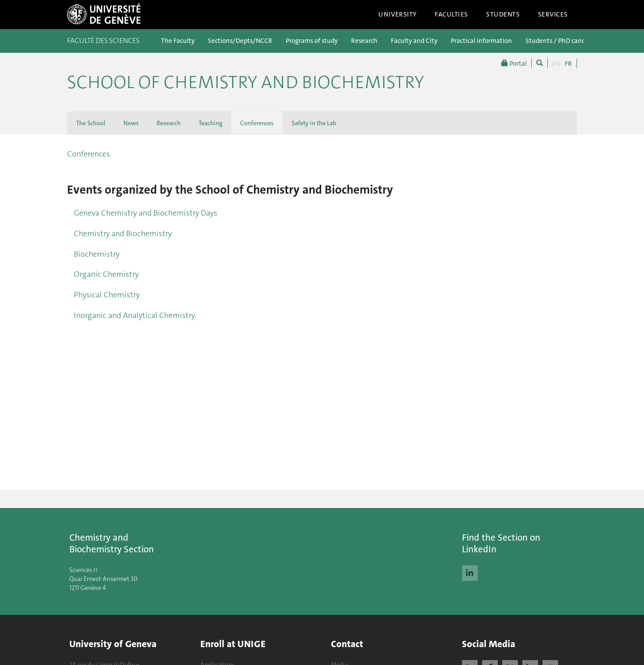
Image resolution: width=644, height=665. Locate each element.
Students (503, 14)
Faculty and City (414, 41)
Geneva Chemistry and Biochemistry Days (146, 213)
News (131, 123)
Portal (514, 63)
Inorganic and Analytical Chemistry (134, 315)
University (398, 14)
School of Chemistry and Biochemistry (246, 82)
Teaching (210, 123)
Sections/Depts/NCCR (240, 41)
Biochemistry (97, 254)
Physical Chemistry (107, 295)
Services (553, 14)
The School (91, 123)
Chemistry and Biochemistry (123, 233)
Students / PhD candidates (564, 41)
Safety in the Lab (314, 123)
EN (556, 64)
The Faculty (178, 41)
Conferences (257, 123)
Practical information (481, 41)
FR (568, 64)
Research (364, 41)
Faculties (451, 14)
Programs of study (312, 41)
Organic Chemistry (106, 274)
